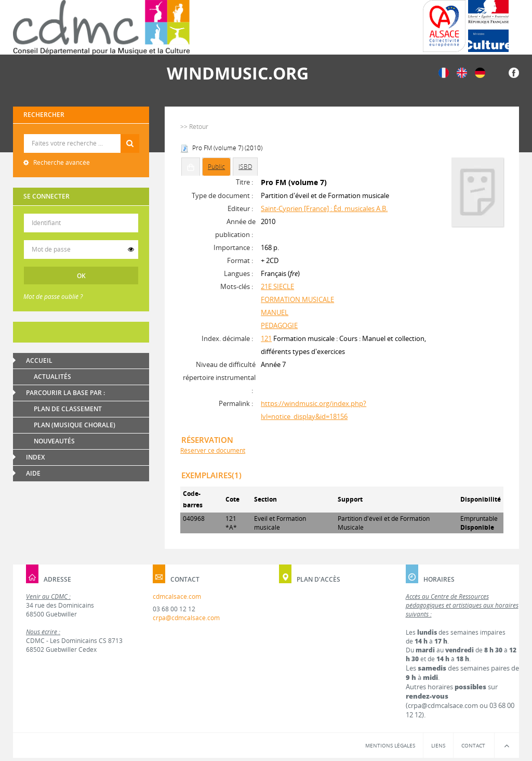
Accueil (39, 360)
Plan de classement (68, 409)
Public (216, 167)
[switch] (131, 250)
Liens (438, 745)
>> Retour (194, 127)
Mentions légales (390, 745)
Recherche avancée (61, 162)
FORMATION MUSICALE (297, 299)
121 (266, 338)
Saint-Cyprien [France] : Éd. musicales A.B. (324, 208)
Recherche (81, 134)
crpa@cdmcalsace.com (186, 618)
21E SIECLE (277, 286)
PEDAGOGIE (279, 325)
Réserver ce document (213, 450)
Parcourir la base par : (65, 393)
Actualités (52, 377)
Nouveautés (54, 441)
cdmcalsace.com (177, 596)
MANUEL (275, 312)
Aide (33, 473)
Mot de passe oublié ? (53, 297)
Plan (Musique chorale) (75, 425)
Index (35, 457)
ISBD (245, 167)
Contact (473, 745)
